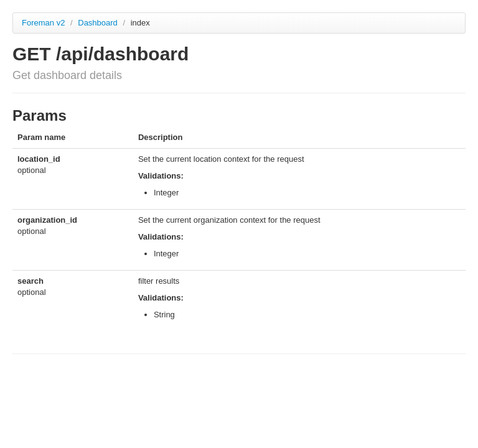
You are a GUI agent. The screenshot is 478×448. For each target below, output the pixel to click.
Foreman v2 (43, 23)
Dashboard (99, 23)
